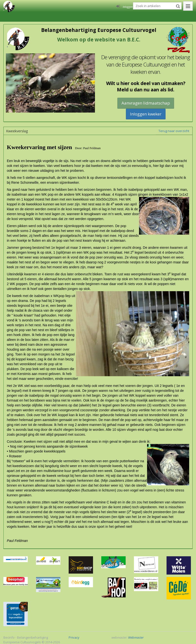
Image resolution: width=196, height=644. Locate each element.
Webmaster (136, 637)
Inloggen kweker (146, 114)
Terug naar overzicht (174, 131)
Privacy (74, 637)
